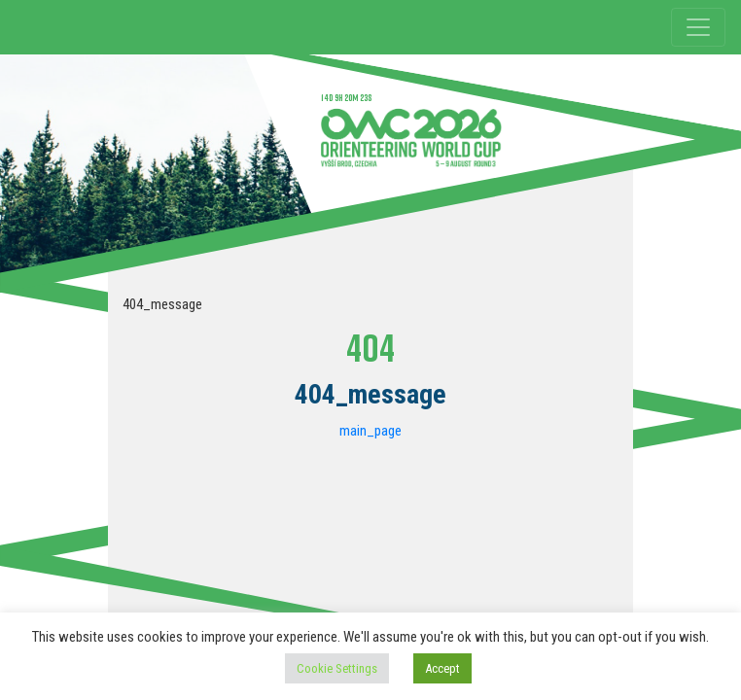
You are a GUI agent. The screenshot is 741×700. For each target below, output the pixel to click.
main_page (370, 431)
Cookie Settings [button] (337, 668)
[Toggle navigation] (698, 27)
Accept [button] (442, 668)
